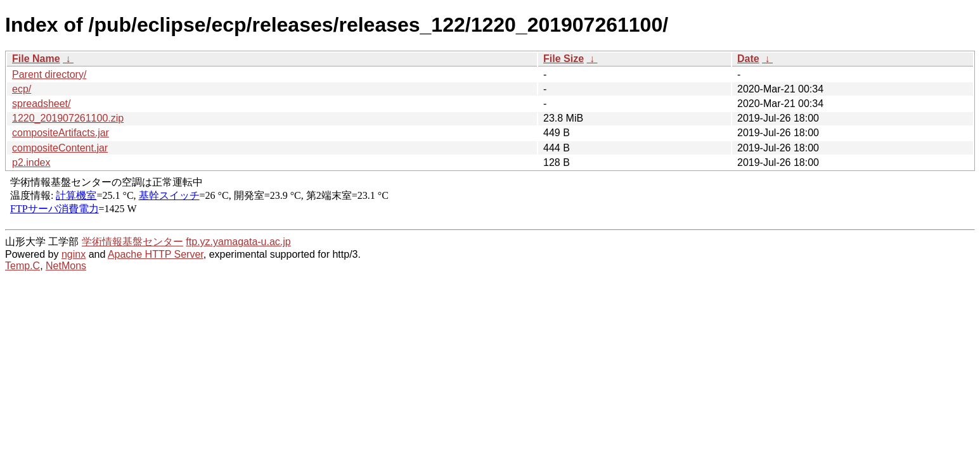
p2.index (31, 162)
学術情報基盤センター (132, 242)
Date (748, 59)
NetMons (66, 266)
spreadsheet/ (42, 104)
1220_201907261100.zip (68, 118)
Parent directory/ (49, 74)
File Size (564, 59)
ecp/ (22, 89)
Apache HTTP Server (156, 254)
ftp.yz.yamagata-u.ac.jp (238, 242)
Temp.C (23, 266)
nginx (74, 254)
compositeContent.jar (60, 148)
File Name (36, 59)
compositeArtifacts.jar (61, 133)
